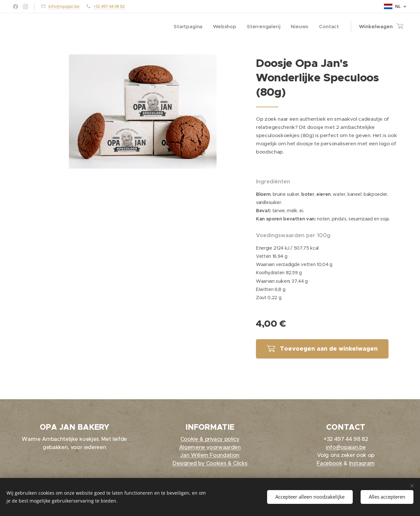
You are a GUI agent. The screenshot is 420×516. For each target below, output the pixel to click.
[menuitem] (188, 27)
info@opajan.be (64, 6)
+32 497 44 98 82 (109, 6)
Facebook (329, 463)
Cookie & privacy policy (210, 439)
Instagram (362, 463)
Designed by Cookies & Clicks (210, 463)
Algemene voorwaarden (210, 447)
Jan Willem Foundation (210, 455)
